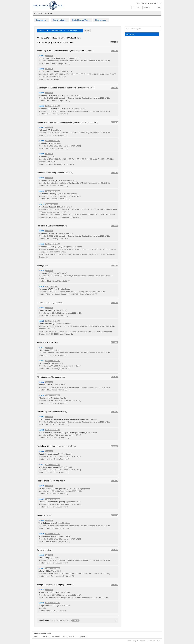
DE (134, 8)
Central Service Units (81, 20)
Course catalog (44, 13)
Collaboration (82, 636)
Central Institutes (60, 20)
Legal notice (152, 3)
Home (138, 3)
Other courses (101, 20)
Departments (42, 20)
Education (46, 636)
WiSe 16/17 (43, 31)
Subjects (147, 7)
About (37, 636)
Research (56, 636)
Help (160, 3)
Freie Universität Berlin (43, 633)
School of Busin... (58, 31)
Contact (144, 3)
